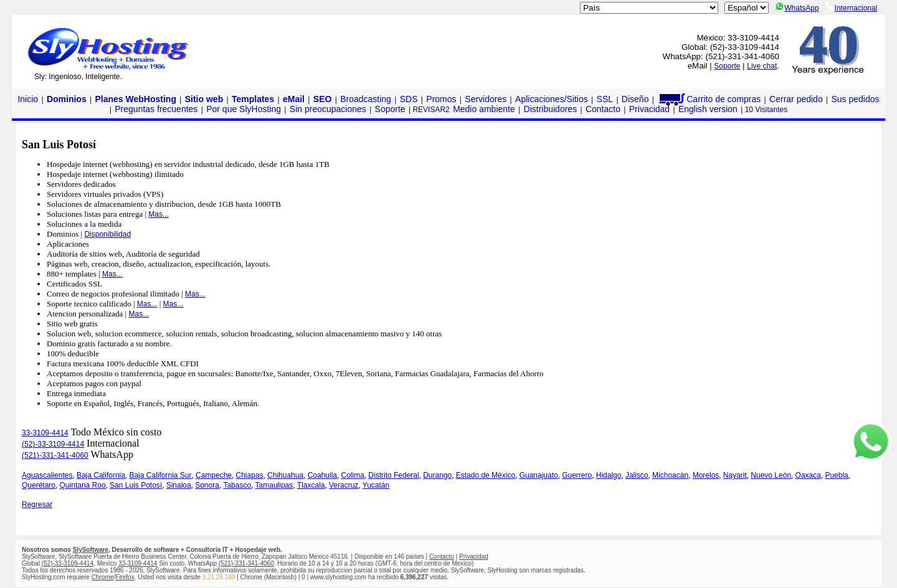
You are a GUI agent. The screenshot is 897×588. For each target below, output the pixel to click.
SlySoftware (91, 550)
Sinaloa (179, 485)
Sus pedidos (855, 99)
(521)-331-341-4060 (55, 455)
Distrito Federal (393, 475)
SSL (605, 99)
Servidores (486, 99)
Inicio (28, 99)
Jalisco (637, 475)
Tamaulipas (274, 485)
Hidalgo (609, 475)
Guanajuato (539, 475)
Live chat (762, 66)
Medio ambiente (484, 109)
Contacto (603, 109)
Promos (441, 99)
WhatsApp (797, 8)
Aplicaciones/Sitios (552, 99)
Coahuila (322, 475)
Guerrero (577, 475)
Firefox (125, 577)
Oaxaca (808, 475)
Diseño (635, 99)
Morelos (706, 475)
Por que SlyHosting (244, 109)
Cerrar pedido (796, 99)
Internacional (852, 8)
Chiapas (250, 475)
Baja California (101, 475)
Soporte (727, 66)
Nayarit (735, 475)
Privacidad (649, 109)
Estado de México (486, 475)
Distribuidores (551, 109)
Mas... (159, 214)
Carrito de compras (709, 99)
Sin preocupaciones (328, 109)
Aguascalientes (47, 475)
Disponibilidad (107, 234)
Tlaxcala (311, 485)
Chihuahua (285, 475)
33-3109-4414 (45, 433)
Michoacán (670, 475)
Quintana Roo (83, 485)
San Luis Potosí (136, 485)
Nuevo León (771, 475)
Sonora (207, 485)
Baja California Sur (160, 475)
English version (708, 109)
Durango (437, 475)
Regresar (37, 505)
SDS (409, 99)
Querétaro (39, 485)
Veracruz (344, 485)
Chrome (103, 577)
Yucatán (376, 485)
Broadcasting (366, 99)
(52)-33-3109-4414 (53, 444)
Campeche (214, 475)
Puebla (836, 475)
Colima (353, 475)
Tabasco (237, 485)
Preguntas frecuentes (156, 109)
